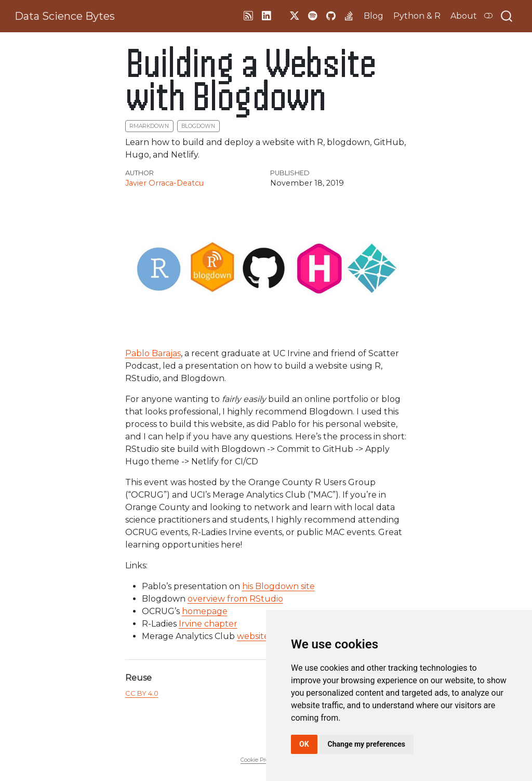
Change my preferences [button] (367, 744)
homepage (205, 611)
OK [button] (304, 744)
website (253, 636)
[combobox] (507, 16)
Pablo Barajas (153, 353)
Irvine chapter (208, 624)
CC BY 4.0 (142, 693)
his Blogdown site (278, 586)
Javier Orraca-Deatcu (164, 183)
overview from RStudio (235, 599)
